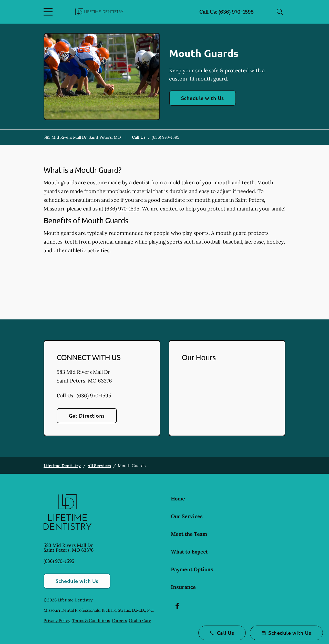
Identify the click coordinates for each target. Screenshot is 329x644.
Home (178, 499)
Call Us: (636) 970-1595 (227, 12)
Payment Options (192, 569)
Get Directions (87, 416)
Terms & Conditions (91, 620)
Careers (119, 620)
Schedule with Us (203, 98)
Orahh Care (140, 620)
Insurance (183, 587)
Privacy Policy (57, 620)
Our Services (187, 516)
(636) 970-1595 (166, 137)
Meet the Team (189, 534)
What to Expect (189, 552)
